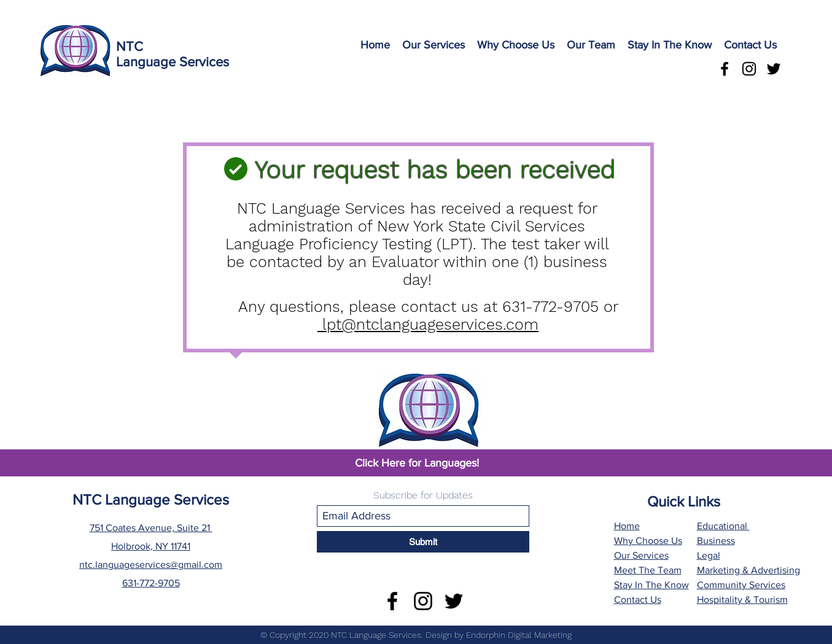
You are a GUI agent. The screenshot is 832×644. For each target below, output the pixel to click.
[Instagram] (749, 69)
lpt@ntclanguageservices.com (430, 324)
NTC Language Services (151, 499)
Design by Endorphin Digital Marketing (499, 635)
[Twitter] (774, 69)
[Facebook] (725, 69)
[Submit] (423, 542)
